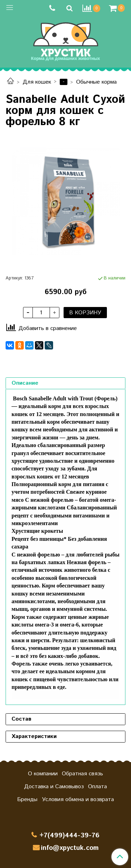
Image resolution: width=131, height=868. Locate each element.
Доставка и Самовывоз (54, 787)
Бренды (27, 800)
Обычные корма (96, 82)
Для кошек (37, 82)
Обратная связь (82, 774)
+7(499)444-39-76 (70, 835)
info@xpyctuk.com (70, 848)
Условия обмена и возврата (78, 800)
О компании (43, 774)
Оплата (97, 787)
